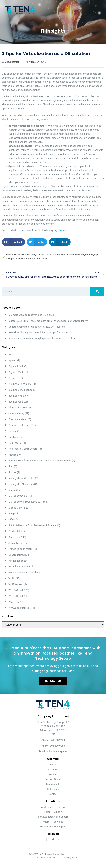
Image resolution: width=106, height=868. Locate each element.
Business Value (17, 396)
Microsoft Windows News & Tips (27, 502)
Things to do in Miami (21, 549)
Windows (14, 602)
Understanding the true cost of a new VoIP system (37, 327)
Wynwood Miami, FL (20, 608)
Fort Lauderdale (17, 419)
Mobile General (17, 508)
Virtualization (12, 62)
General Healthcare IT (21, 425)
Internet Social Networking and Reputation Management (40, 461)
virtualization (41, 259)
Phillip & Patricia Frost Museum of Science (32, 525)
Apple (12, 360)
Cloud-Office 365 (18, 408)
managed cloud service (21, 478)
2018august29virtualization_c (21, 255)
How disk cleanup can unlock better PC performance (38, 333)
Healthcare (15, 443)
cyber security (16, 413)
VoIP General (16, 584)
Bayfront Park (16, 366)
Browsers (14, 378)
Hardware (14, 437)
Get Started (53, 681)
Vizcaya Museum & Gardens (24, 573)
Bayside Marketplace (20, 372)
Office (12, 520)
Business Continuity (20, 384)
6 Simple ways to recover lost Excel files (31, 315)
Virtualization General (21, 567)
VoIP (11, 578)
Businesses (15, 402)
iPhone (12, 472)
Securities (14, 537)
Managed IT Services (20, 484)
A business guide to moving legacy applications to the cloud (42, 339)
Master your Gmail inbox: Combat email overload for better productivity (48, 321)
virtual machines (24, 259)
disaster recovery (75, 255)
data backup (58, 255)
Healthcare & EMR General (23, 449)
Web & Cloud (16, 590)
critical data (44, 255)
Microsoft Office (18, 496)
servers (89, 255)
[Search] (97, 292)
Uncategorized (17, 555)
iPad (11, 466)
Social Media (16, 543)
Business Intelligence (20, 390)
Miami (12, 490)
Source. (63, 230)
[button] (13, 242)
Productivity (15, 531)
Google (12, 431)
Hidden (12, 455)
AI (10, 355)
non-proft (14, 514)
